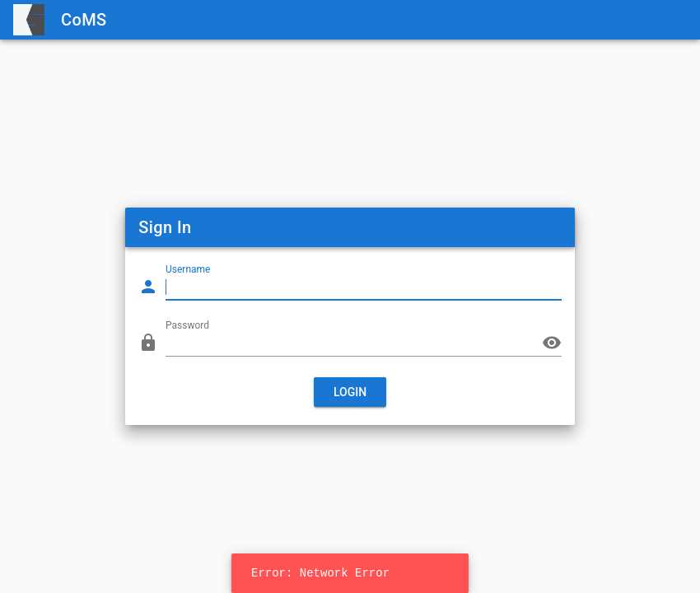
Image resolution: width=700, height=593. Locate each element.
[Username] (352, 287)
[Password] (352, 343)
